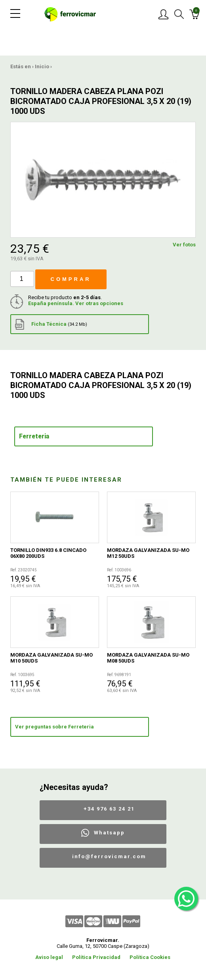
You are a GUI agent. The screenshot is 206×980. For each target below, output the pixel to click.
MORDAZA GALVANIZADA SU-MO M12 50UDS (148, 553)
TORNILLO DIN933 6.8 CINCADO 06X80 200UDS (48, 553)
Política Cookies (150, 957)
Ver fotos (184, 245)
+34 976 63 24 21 (109, 809)
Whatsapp (109, 833)
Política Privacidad (96, 957)
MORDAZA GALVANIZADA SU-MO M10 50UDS (51, 658)
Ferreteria (34, 436)
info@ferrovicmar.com (109, 856)
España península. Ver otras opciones (76, 303)
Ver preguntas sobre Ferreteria (54, 727)
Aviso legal (49, 957)
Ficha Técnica (51, 324)
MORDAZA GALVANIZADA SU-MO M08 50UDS (148, 658)
